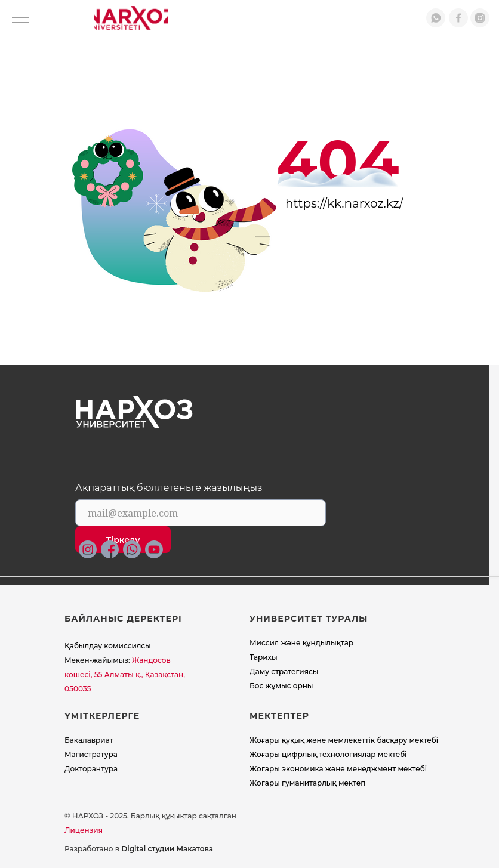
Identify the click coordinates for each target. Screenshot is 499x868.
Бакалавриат (89, 740)
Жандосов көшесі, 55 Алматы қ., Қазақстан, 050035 (125, 674)
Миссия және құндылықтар (301, 643)
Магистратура (91, 754)
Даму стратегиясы (284, 671)
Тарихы (264, 657)
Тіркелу (123, 540)
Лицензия (84, 830)
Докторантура (91, 769)
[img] (131, 18)
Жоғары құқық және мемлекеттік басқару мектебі (344, 740)
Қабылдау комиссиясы (108, 646)
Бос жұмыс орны (281, 686)
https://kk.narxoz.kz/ (344, 203)
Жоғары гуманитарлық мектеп (307, 783)
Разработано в (139, 849)
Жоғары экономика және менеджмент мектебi (338, 769)
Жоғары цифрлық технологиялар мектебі (328, 754)
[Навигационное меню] (20, 18)
